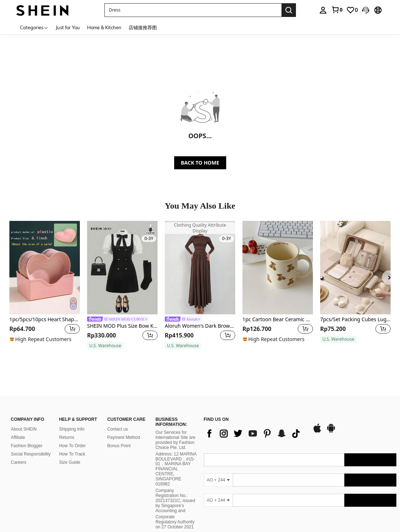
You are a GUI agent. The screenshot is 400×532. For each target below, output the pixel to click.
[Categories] (34, 27)
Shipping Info (72, 429)
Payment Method (124, 437)
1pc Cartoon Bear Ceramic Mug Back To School (278, 320)
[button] (193, 10)
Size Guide (70, 462)
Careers (19, 462)
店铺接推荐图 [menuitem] (143, 27)
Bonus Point (119, 446)
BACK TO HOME (200, 163)
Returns (66, 437)
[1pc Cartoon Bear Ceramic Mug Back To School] (278, 268)
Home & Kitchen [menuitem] (104, 27)
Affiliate (18, 437)
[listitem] (45, 285)
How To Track (72, 454)
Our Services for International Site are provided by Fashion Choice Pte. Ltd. (175, 440)
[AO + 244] (218, 480)
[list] (254, 433)
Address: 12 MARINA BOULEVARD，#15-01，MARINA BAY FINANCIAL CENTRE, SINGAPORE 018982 (176, 469)
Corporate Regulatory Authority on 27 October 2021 (175, 522)
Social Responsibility (31, 454)
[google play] (331, 432)
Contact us (118, 429)
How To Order (72, 446)
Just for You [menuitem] (68, 27)
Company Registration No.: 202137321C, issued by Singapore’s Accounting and (175, 501)
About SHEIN (24, 429)
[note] (42, 339)
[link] (337, 10)
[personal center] (323, 10)
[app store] (317, 432)
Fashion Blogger (27, 446)
